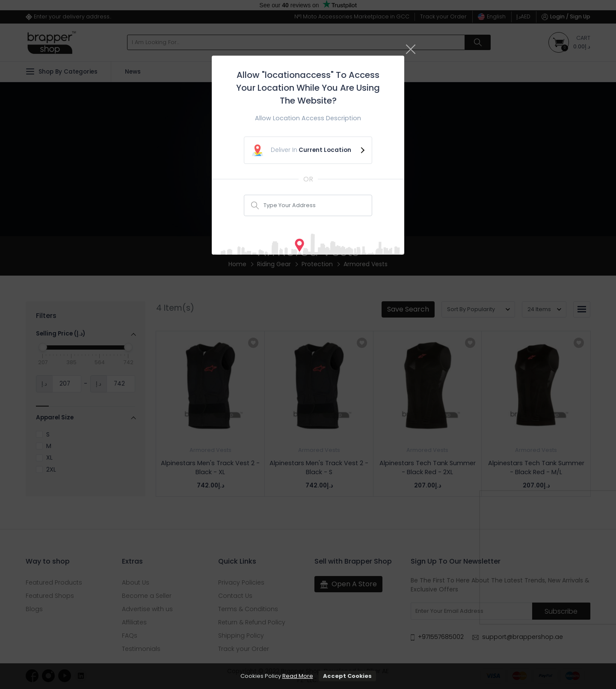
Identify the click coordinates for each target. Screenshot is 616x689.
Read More (298, 676)
